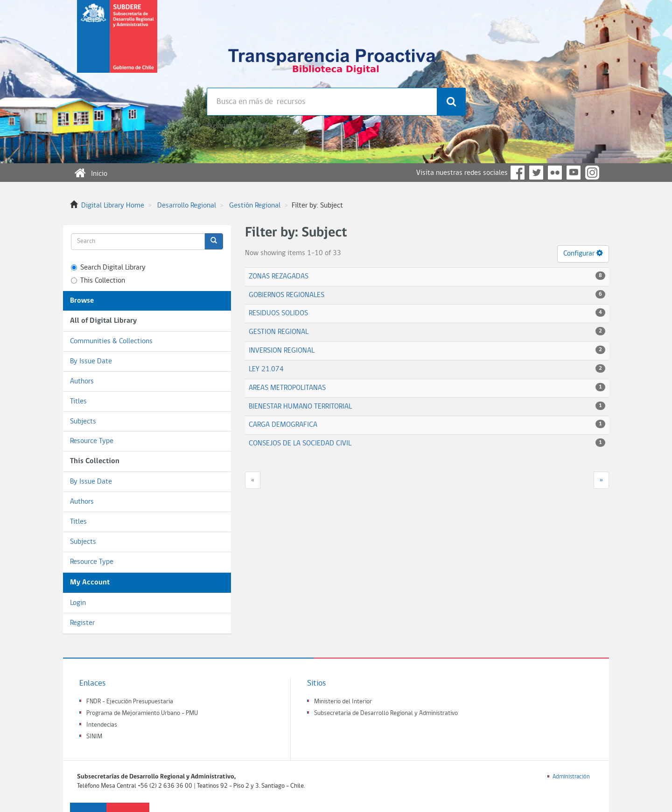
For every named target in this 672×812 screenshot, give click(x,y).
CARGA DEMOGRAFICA (283, 425)
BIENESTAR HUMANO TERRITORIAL (300, 407)
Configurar (583, 253)
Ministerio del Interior (343, 702)
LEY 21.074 (266, 369)
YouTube (574, 173)
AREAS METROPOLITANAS (287, 388)
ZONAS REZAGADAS (279, 277)
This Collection (98, 281)
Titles (78, 402)
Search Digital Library (108, 268)
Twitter (536, 173)
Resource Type (92, 441)
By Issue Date (91, 361)
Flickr (555, 173)
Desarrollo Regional (187, 206)
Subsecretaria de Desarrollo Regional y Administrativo (386, 713)
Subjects (83, 422)
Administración (571, 777)
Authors (82, 382)
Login (78, 603)
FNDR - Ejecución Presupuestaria (130, 702)
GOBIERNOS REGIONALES (287, 295)
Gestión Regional (255, 206)
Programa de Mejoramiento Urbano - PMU (142, 713)
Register (82, 623)
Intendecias (102, 725)
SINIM (94, 737)
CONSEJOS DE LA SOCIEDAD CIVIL (300, 444)
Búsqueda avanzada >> (241, 126)
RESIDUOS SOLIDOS (278, 313)
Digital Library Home (113, 206)
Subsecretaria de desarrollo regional (117, 44)
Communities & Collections (111, 341)
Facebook (518, 173)
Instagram (592, 173)
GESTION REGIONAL (279, 332)
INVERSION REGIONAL (282, 351)
